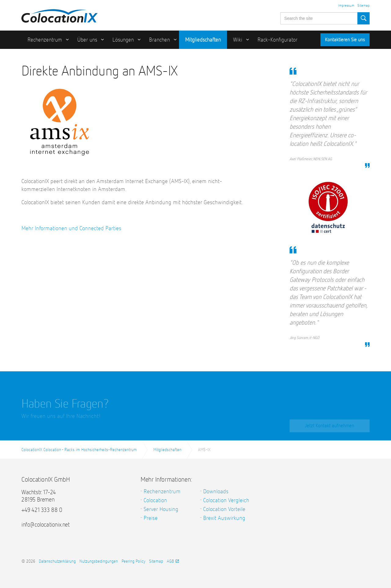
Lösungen (123, 40)
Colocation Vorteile (224, 509)
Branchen (159, 40)
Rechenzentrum (45, 40)
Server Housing (161, 509)
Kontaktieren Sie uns (345, 40)
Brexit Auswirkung (224, 518)
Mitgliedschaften (203, 40)
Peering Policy (133, 561)
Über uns (87, 40)
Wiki (238, 40)
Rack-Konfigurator (278, 40)
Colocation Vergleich (226, 500)
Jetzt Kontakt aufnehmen (329, 428)
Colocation (155, 500)
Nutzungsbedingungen (99, 561)
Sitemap (364, 6)
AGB (173, 561)
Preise (151, 518)
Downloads (216, 492)
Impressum (346, 6)
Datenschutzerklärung (57, 561)
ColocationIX (60, 14)
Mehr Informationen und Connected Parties (71, 228)
